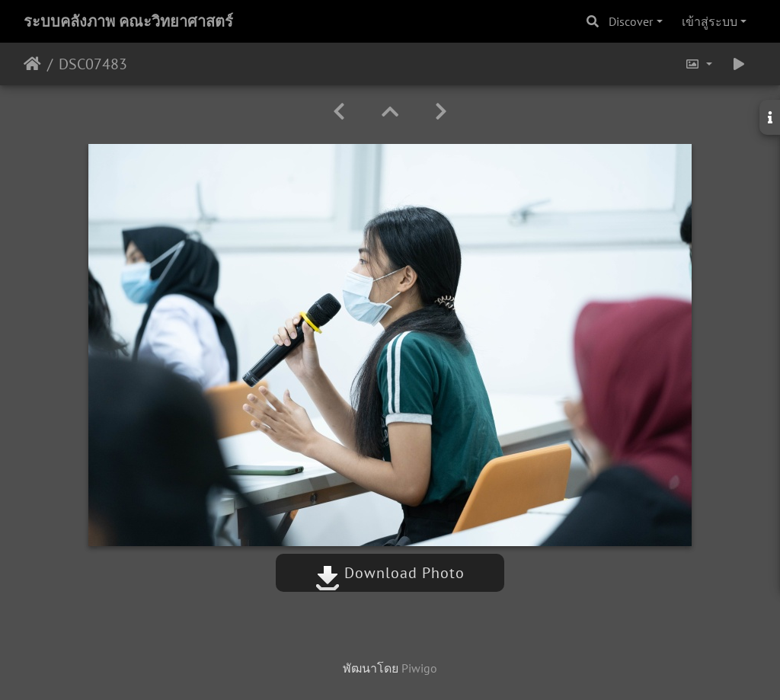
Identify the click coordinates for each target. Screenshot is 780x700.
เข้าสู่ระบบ (710, 21)
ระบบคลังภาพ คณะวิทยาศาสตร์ (128, 21)
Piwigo (419, 668)
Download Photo (390, 573)
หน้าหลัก (32, 64)
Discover (631, 21)
